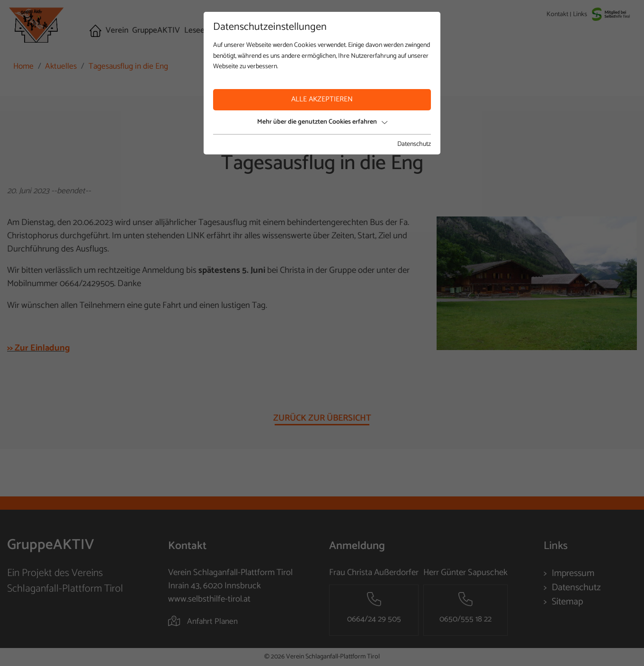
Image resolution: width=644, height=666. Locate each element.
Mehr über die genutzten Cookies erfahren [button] (322, 122)
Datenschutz (414, 144)
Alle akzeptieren (322, 99)
